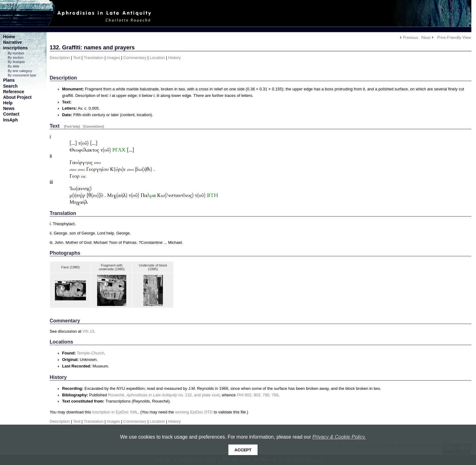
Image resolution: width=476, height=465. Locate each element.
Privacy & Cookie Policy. (339, 437)
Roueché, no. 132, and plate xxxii (164, 395)
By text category (20, 71)
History (174, 58)
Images (113, 58)
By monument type (22, 75)
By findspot (16, 62)
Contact (11, 114)
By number (16, 53)
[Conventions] (94, 127)
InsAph (10, 120)
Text (77, 58)
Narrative (13, 42)
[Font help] (72, 127)
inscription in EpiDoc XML (115, 412)
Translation (94, 58)
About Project (17, 97)
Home (9, 37)
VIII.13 (88, 331)
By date (13, 66)
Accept (243, 450)
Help (8, 103)
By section (16, 57)
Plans (9, 80)
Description (60, 58)
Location (157, 58)
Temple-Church (90, 353)
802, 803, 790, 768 (258, 395)
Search (10, 86)
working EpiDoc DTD (194, 412)
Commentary (135, 58)
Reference (14, 92)
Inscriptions (15, 48)
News (9, 108)
